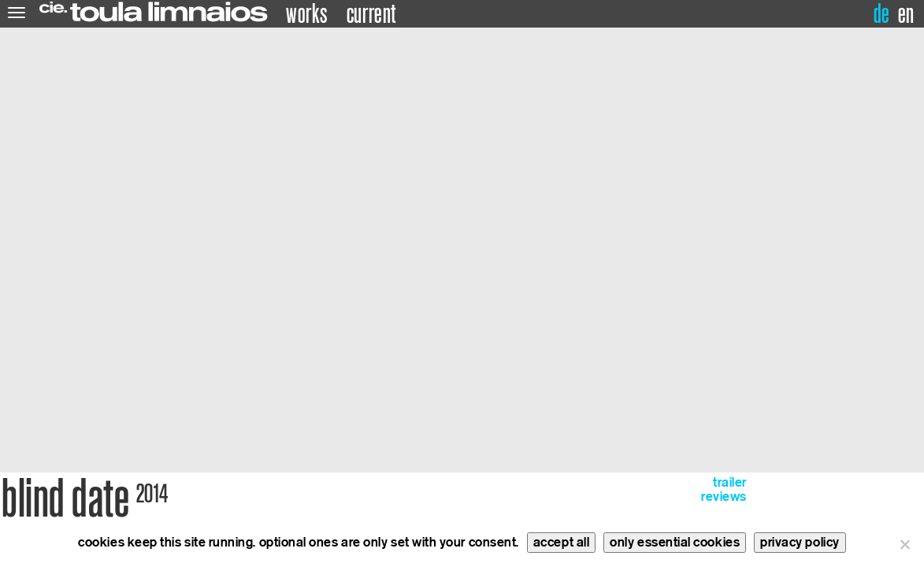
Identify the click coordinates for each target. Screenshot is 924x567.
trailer (730, 482)
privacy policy (800, 542)
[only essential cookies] (904, 544)
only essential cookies (675, 542)
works (307, 14)
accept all (561, 542)
